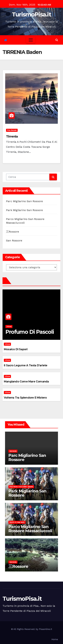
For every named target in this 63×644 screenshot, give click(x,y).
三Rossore (13, 232)
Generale (13, 451)
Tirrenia (12, 136)
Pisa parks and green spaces (21, 487)
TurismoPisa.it (32, 14)
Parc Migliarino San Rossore (24, 201)
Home (55, 639)
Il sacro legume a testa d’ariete (26, 365)
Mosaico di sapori (16, 349)
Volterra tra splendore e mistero (25, 398)
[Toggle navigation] (31, 40)
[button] (57, 40)
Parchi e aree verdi (17, 522)
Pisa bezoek (12, 130)
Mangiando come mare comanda (26, 382)
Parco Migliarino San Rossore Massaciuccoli (30, 529)
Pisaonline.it (46, 629)
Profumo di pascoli (30, 332)
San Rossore (14, 240)
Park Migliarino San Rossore (24, 210)
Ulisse (9, 326)
